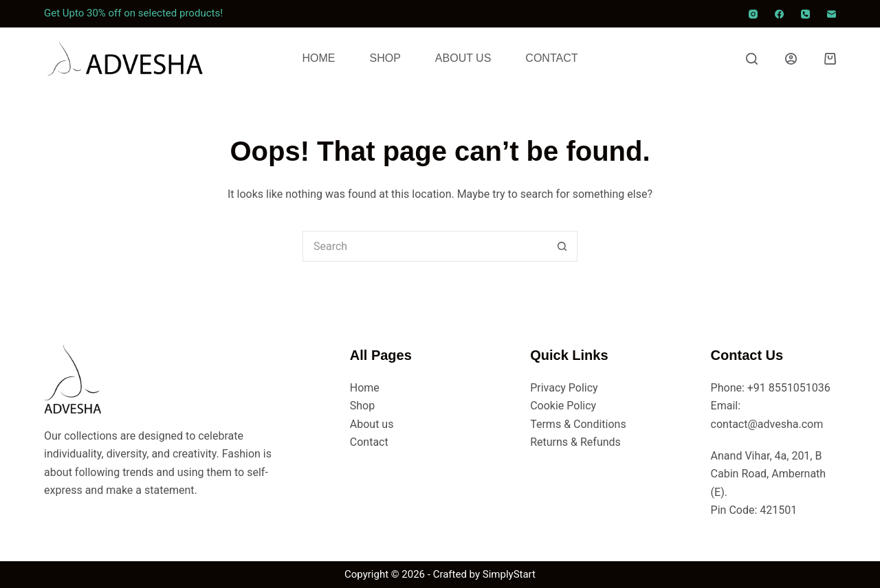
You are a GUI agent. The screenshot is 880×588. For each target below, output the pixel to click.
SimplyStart (509, 574)
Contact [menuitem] (551, 58)
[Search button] (562, 246)
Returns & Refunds (575, 442)
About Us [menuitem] (463, 58)
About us (372, 424)
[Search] (752, 59)
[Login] (791, 59)
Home (365, 388)
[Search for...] (425, 246)
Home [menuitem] (319, 58)
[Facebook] (779, 14)
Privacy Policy (564, 388)
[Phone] (805, 14)
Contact (369, 442)
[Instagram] (753, 14)
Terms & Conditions (578, 424)
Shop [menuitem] (385, 58)
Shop (362, 406)
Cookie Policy (563, 406)
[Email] (832, 14)
